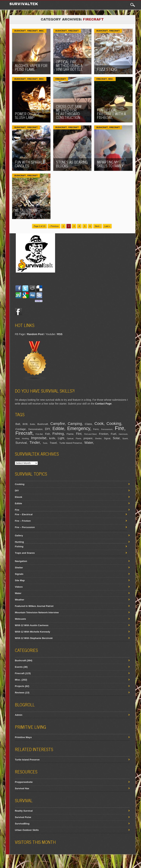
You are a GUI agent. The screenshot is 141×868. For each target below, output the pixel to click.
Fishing (58, 434)
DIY (47, 429)
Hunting (25, 438)
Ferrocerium (107, 429)
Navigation (21, 561)
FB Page (20, 334)
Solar (116, 438)
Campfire (58, 424)
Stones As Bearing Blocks (72, 164)
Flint (79, 434)
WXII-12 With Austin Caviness (32, 625)
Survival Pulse (23, 817)
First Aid (39, 434)
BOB (25, 424)
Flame (70, 434)
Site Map (20, 580)
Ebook (19, 497)
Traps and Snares (25, 553)
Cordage (21, 429)
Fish (47, 434)
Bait (18, 424)
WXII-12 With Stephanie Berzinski (34, 638)
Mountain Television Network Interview (37, 612)
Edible (58, 429)
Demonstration (35, 429)
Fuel (113, 434)
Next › (98, 226)
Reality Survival (24, 811)
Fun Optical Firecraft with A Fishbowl (111, 114)
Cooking (114, 423)
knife (52, 438)
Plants (78, 438)
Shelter (98, 438)
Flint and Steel (90, 434)
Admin (19, 715)
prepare (88, 438)
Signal (107, 438)
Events (19, 667)
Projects (20, 686)
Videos (19, 587)
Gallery (19, 535)
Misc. (42, 31)
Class (88, 424)
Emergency (79, 428)
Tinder (35, 442)
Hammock (123, 434)
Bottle (32, 424)
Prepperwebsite (24, 782)
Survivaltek (24, 4)
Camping (75, 424)
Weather (20, 600)
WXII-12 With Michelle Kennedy (32, 632)
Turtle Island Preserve (71, 443)
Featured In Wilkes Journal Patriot (34, 606)
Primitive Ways (23, 737)
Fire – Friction (23, 521)
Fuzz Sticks (107, 69)
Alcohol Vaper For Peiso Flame (31, 67)
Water (89, 443)
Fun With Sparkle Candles (30, 164)
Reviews (20, 693)
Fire (119, 428)
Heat (18, 438)
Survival (21, 443)
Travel (53, 443)
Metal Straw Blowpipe (26, 212)
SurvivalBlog (22, 824)
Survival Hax (22, 788)
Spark (125, 438)
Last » (107, 226)
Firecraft (32, 31)
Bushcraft (20, 31)
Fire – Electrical (24, 514)
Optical (70, 438)
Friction (104, 434)
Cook (99, 424)
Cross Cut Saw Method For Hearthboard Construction (69, 112)
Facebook (19, 311)
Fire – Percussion (25, 527)
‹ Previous (54, 226)
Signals (19, 574)
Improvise (39, 438)
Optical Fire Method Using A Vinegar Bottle (69, 66)
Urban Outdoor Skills (27, 830)
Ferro (96, 429)
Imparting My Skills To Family (110, 164)
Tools (45, 443)
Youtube (50, 334)
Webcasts (20, 619)
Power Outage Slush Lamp (27, 116)
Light (61, 438)
